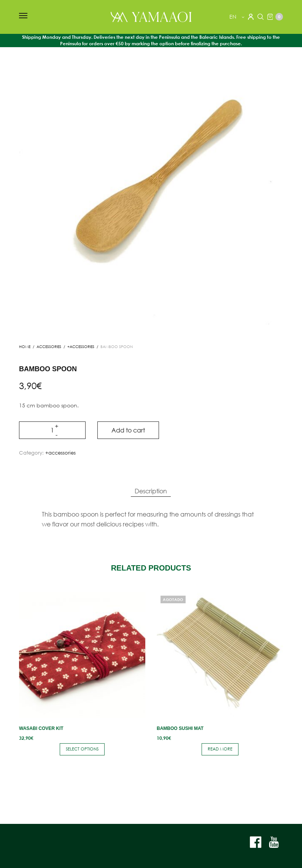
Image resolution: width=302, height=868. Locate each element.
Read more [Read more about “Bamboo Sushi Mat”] (220, 749)
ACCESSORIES (49, 347)
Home (25, 347)
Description (151, 491)
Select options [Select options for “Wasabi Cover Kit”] (82, 749)
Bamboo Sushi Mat (180, 728)
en (234, 17)
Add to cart (128, 430)
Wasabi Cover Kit (41, 728)
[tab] (151, 491)
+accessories (81, 347)
